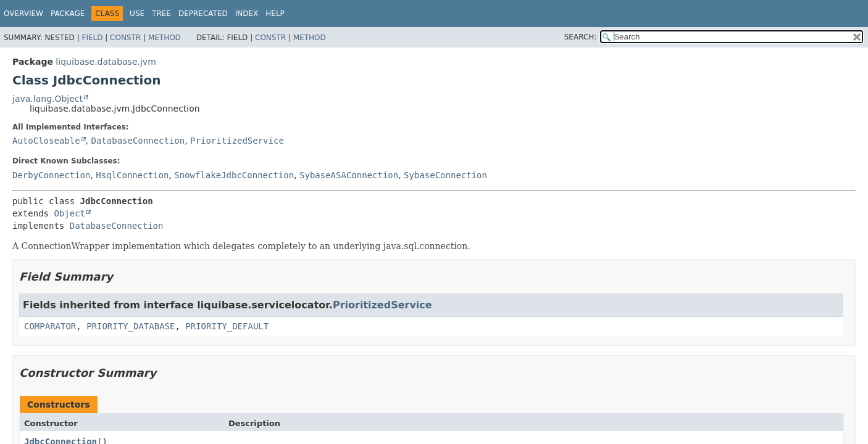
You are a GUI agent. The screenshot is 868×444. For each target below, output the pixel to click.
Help (275, 14)
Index (247, 14)
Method (165, 38)
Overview (23, 14)
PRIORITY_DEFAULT (227, 326)
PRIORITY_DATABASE (131, 326)
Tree (161, 14)
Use (137, 14)
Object (69, 213)
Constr (125, 38)
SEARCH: (581, 37)
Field (92, 38)
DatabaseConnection (138, 141)
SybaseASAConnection (349, 175)
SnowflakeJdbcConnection (234, 175)
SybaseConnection (445, 175)
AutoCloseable (46, 141)
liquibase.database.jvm (106, 62)
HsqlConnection (132, 175)
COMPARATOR (50, 326)
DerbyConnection (51, 175)
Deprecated (203, 14)
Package (68, 14)
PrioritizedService (237, 141)
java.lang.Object (48, 99)
